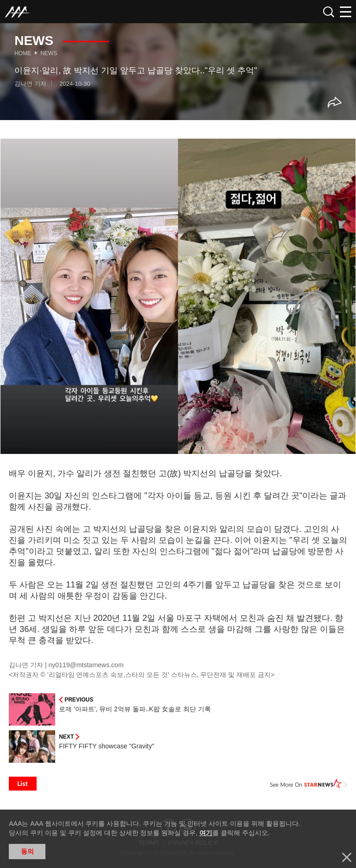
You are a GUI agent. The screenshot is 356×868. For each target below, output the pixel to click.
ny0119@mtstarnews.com (86, 665)
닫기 (347, 857)
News (49, 53)
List (23, 784)
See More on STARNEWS (309, 784)
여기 (206, 833)
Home (23, 53)
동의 (27, 851)
